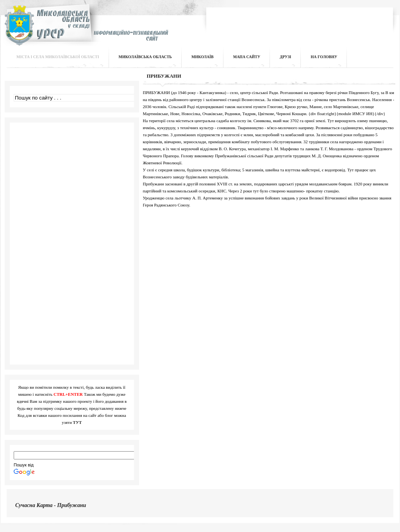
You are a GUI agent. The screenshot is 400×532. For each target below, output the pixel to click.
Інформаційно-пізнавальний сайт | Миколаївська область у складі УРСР (85, 30)
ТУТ (78, 422)
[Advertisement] (300, 21)
